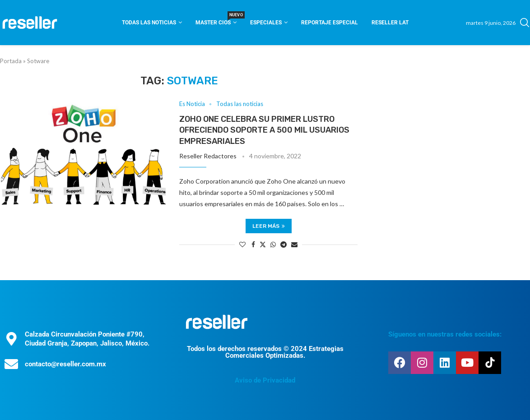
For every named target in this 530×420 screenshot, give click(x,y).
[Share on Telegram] (284, 244)
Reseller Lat (390, 23)
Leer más (269, 226)
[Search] (525, 23)
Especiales (266, 23)
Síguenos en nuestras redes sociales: (445, 334)
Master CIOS (216, 20)
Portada (11, 61)
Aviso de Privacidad (265, 380)
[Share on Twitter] (263, 244)
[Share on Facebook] (253, 244)
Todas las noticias (149, 23)
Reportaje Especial (330, 23)
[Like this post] (242, 244)
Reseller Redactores (208, 156)
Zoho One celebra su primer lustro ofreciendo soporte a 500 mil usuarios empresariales (264, 130)
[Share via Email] (294, 244)
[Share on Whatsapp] (273, 244)
